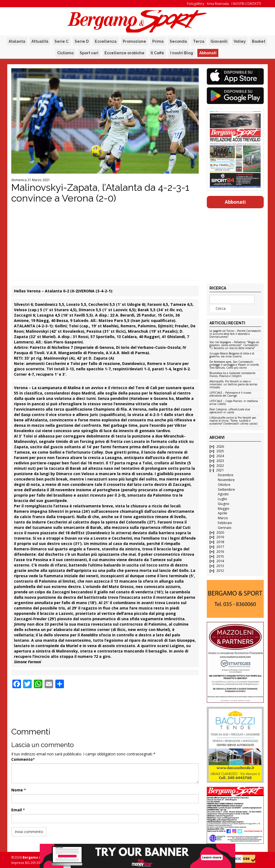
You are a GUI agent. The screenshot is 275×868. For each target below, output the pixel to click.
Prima (158, 41)
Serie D (82, 41)
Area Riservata (218, 4)
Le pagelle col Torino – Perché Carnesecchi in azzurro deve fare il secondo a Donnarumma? (235, 334)
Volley (240, 41)
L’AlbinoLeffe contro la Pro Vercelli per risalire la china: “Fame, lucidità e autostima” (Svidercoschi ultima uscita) (233, 421)
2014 (220, 561)
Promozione (134, 41)
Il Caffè (157, 53)
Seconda (178, 41)
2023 (220, 461)
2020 (220, 532)
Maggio (224, 509)
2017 (220, 547)
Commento (22, 759)
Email (17, 810)
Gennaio (225, 528)
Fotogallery (196, 4)
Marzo (223, 518)
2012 (220, 571)
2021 (220, 470)
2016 (220, 552)
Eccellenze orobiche (124, 53)
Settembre (226, 489)
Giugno (224, 504)
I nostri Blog (182, 53)
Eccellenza (106, 41)
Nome (17, 790)
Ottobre (224, 485)
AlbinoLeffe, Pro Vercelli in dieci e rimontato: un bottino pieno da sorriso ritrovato (233, 385)
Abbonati (208, 53)
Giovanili (219, 41)
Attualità (40, 41)
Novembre (226, 480)
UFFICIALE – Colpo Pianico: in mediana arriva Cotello (234, 403)
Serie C (61, 41)
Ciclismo (65, 53)
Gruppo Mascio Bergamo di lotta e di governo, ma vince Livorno (232, 355)
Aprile (222, 513)
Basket (259, 41)
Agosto (223, 494)
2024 (220, 456)
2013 (220, 566)
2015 (220, 556)
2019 (220, 537)
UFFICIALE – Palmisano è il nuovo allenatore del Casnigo (230, 394)
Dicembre (226, 475)
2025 (220, 451)
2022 (220, 466)
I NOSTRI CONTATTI (246, 4)
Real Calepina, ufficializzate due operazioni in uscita (230, 411)
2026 (220, 446)
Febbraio (225, 523)
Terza (199, 41)
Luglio (222, 499)
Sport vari (89, 53)
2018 (220, 542)
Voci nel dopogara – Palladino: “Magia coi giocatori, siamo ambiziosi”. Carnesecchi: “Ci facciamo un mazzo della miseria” (234, 345)
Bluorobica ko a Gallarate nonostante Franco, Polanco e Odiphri (232, 375)
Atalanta (17, 41)
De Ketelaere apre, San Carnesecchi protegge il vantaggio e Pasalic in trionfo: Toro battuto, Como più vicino (234, 365)
